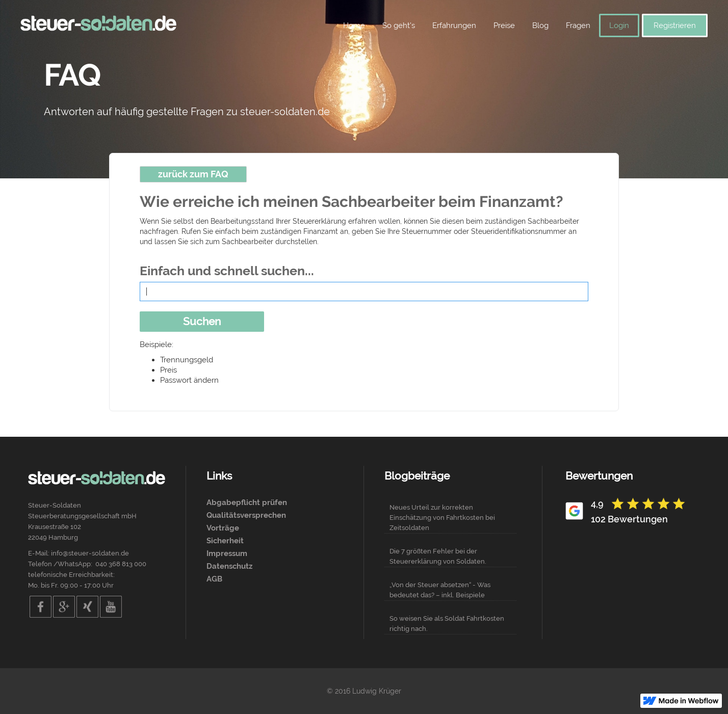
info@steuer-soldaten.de (90, 553)
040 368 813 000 (121, 564)
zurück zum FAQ (193, 174)
